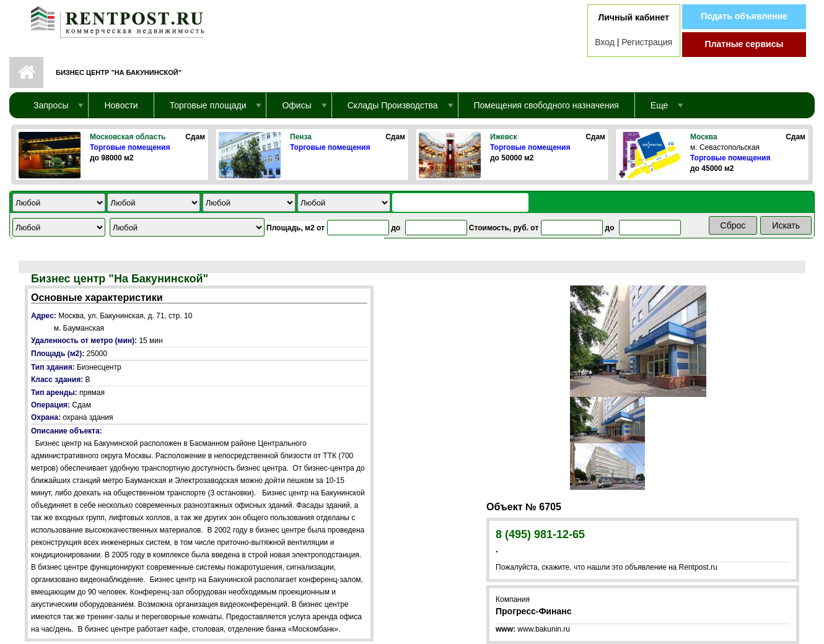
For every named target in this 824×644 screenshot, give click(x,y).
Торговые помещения (130, 147)
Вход (605, 42)
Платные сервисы (744, 44)
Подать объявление (744, 16)
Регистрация (647, 42)
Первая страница (26, 72)
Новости (121, 105)
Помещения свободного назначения (546, 105)
